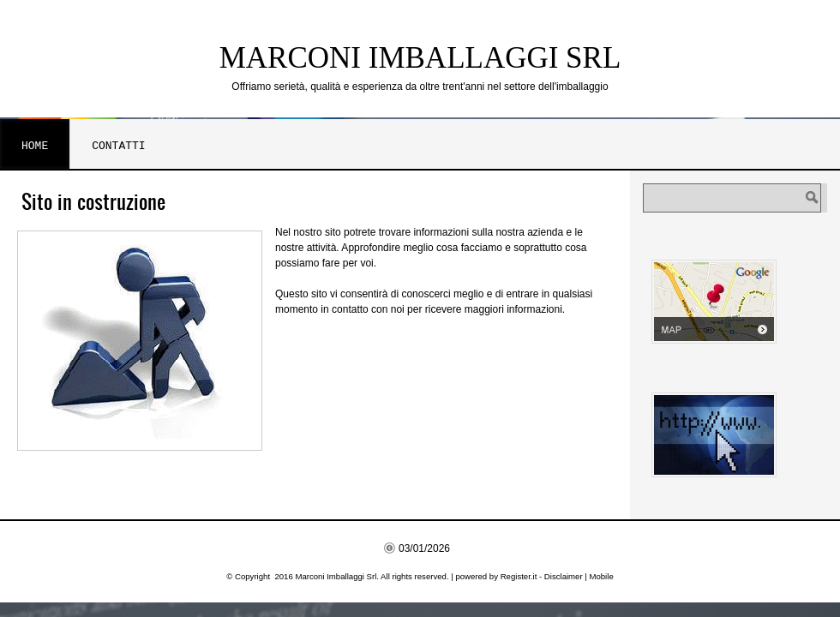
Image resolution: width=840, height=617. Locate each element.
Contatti (118, 146)
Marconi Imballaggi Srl (420, 58)
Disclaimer (564, 576)
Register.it (519, 576)
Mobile (601, 576)
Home (35, 146)
